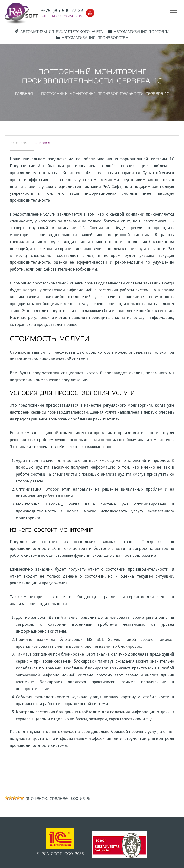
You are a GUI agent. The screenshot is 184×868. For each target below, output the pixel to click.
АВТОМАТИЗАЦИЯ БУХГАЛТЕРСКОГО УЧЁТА (59, 32)
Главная (24, 94)
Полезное (42, 143)
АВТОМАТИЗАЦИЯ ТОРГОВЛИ (139, 32)
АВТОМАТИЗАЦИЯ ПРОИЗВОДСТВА (92, 38)
